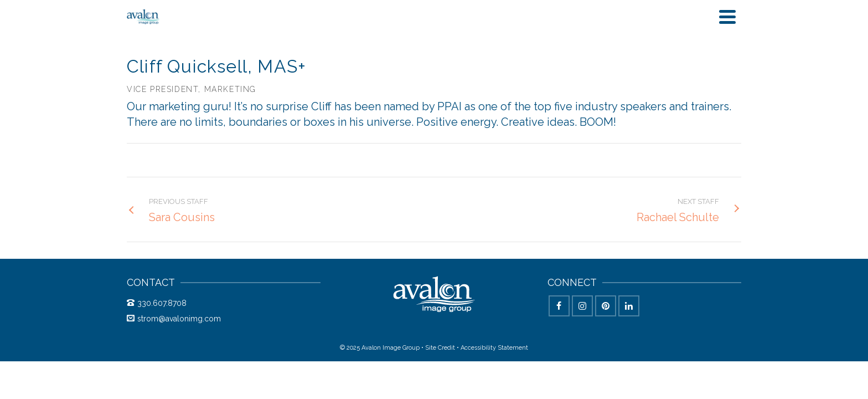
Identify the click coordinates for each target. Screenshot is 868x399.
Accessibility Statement (494, 359)
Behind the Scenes (631, 22)
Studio (519, 22)
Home (405, 22)
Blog (560, 22)
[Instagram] (582, 317)
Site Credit (440, 359)
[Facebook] (559, 317)
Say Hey (717, 22)
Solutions (456, 22)
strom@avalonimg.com (174, 330)
